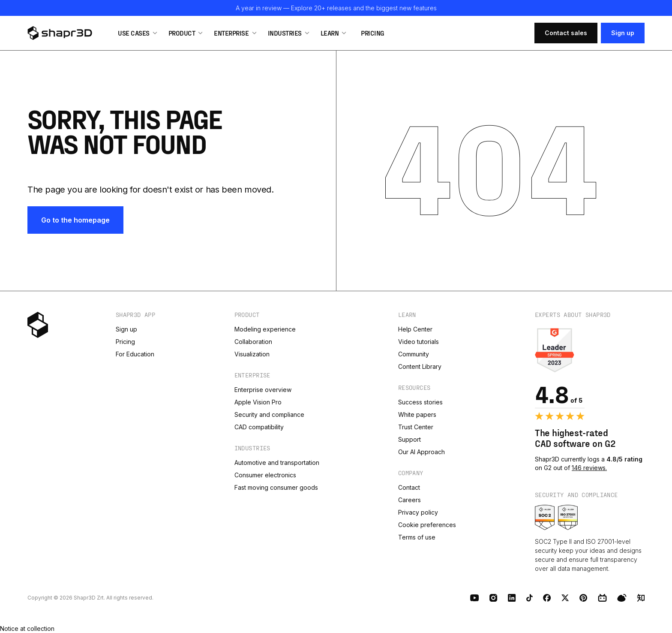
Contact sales (566, 33)
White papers (417, 414)
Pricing (373, 33)
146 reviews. (589, 468)
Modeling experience (265, 329)
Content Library (420, 366)
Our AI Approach (421, 452)
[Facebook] (547, 598)
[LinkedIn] (512, 598)
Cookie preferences (427, 525)
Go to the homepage (75, 220)
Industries (285, 33)
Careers (409, 500)
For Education (135, 354)
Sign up (623, 33)
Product (182, 33)
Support (409, 439)
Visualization (252, 354)
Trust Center (416, 427)
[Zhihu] (641, 598)
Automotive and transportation (277, 463)
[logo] (70, 33)
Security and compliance (269, 414)
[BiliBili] (602, 598)
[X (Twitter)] (565, 598)
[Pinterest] (583, 598)
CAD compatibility (259, 427)
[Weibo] (622, 598)
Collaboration (253, 342)
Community (414, 354)
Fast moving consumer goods (276, 487)
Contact (409, 487)
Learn (330, 33)
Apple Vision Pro (258, 402)
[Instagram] (493, 598)
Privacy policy (418, 512)
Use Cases (134, 33)
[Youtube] (475, 598)
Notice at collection (27, 628)
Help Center (415, 329)
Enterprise (231, 33)
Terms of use (417, 537)
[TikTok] (529, 598)
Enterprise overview (263, 390)
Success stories (420, 402)
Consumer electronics (265, 475)
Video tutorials (418, 342)
